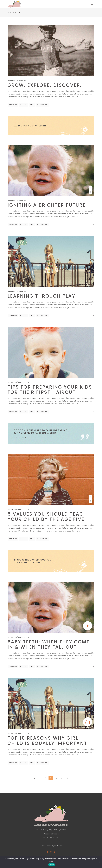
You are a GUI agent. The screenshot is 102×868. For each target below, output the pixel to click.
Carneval (13, 105)
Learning (11, 81)
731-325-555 (51, 842)
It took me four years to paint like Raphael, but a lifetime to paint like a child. (41, 431)
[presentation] (91, 188)
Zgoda (52, 865)
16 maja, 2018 (22, 81)
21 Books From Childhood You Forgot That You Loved (32, 561)
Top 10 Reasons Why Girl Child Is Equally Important (47, 741)
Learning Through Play (41, 296)
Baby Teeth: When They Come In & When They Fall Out (49, 644)
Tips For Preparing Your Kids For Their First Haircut (50, 390)
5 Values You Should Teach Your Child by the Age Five (47, 517)
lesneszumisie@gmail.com (51, 846)
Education (12, 382)
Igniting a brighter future (47, 205)
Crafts (23, 105)
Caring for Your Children (30, 126)
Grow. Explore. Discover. (45, 85)
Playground (42, 105)
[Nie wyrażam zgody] (99, 862)
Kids (32, 105)
